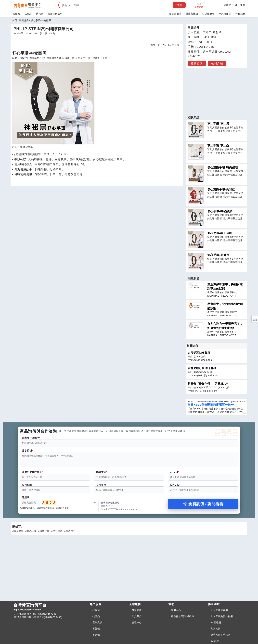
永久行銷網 (225, 14)
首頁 (15, 20)
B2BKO (215, 641)
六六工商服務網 (219, 610)
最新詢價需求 (55, 14)
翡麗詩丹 (24, 20)
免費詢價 (199, 5)
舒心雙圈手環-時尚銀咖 (223, 168)
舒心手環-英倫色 (218, 255)
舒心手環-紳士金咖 (220, 233)
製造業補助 (192, 14)
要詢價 (96, 635)
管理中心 (229, 5)
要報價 (96, 629)
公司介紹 (217, 63)
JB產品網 (216, 622)
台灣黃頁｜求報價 (220, 635)
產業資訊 (97, 622)
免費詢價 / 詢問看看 (203, 506)
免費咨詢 (197, 63)
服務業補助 (175, 14)
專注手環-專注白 (218, 146)
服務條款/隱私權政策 (183, 616)
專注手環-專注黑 (218, 124)
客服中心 (176, 610)
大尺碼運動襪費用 (199, 353)
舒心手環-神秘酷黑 (220, 211)
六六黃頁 (216, 629)
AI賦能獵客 (208, 14)
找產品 (28, 14)
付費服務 (240, 14)
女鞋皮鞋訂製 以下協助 (202, 368)
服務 (65, 5)
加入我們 (240, 5)
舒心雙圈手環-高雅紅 (221, 189)
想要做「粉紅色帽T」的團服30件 (208, 384)
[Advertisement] (217, 90)
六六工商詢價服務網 (222, 616)
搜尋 (180, 5)
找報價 (40, 14)
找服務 (16, 14)
